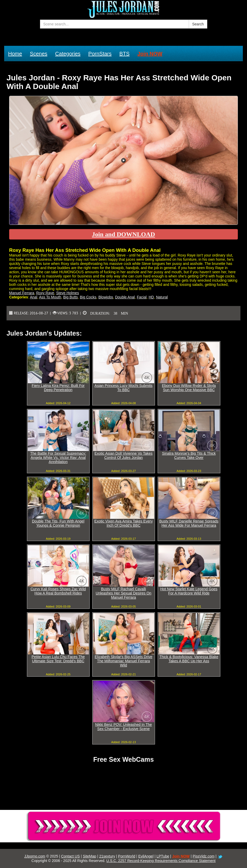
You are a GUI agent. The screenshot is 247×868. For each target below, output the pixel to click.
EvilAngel (146, 856)
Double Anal (125, 297)
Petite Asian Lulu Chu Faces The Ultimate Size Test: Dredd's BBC (58, 659)
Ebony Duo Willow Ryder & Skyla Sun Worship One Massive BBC (189, 388)
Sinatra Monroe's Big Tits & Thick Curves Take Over (189, 455)
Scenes (39, 54)
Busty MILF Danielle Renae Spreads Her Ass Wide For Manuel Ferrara (189, 523)
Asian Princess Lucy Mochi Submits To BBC (124, 388)
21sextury (107, 856)
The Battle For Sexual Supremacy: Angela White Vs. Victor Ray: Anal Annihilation (58, 458)
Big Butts (71, 297)
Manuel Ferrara (22, 293)
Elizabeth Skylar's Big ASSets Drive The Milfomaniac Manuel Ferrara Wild (123, 661)
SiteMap (90, 856)
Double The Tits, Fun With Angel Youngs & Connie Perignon (58, 523)
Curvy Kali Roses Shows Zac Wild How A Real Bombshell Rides (58, 591)
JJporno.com (35, 856)
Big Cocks (88, 297)
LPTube (163, 856)
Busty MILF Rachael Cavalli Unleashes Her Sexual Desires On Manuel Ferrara (123, 593)
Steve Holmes (68, 293)
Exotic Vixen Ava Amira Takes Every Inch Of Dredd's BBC (123, 523)
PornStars (100, 54)
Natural (162, 297)
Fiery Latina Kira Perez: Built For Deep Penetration (58, 388)
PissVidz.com (204, 856)
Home (15, 54)
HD (151, 297)
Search (198, 24)
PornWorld (127, 856)
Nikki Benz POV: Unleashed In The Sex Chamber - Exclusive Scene (123, 727)
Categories (68, 54)
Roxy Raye (45, 293)
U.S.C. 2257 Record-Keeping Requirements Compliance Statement (161, 861)
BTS (125, 54)
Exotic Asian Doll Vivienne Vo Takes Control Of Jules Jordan (123, 455)
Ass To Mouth (50, 297)
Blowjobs (106, 297)
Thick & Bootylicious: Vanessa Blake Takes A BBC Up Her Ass (189, 659)
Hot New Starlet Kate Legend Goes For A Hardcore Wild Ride (189, 591)
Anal (33, 297)
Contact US (71, 856)
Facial (142, 297)
